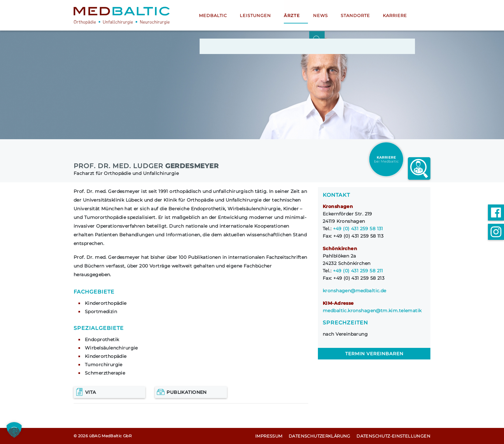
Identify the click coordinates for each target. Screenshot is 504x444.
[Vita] (109, 392)
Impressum (269, 436)
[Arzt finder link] (419, 168)
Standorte (354, 16)
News (319, 16)
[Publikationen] (191, 392)
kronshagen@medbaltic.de (355, 291)
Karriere (394, 16)
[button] (14, 430)
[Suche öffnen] (423, 15)
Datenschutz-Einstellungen (393, 436)
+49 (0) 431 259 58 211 (358, 271)
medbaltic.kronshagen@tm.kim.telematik (372, 311)
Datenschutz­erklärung (319, 436)
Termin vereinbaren (374, 354)
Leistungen (255, 16)
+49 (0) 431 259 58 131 (358, 229)
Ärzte (291, 16)
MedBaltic (213, 16)
